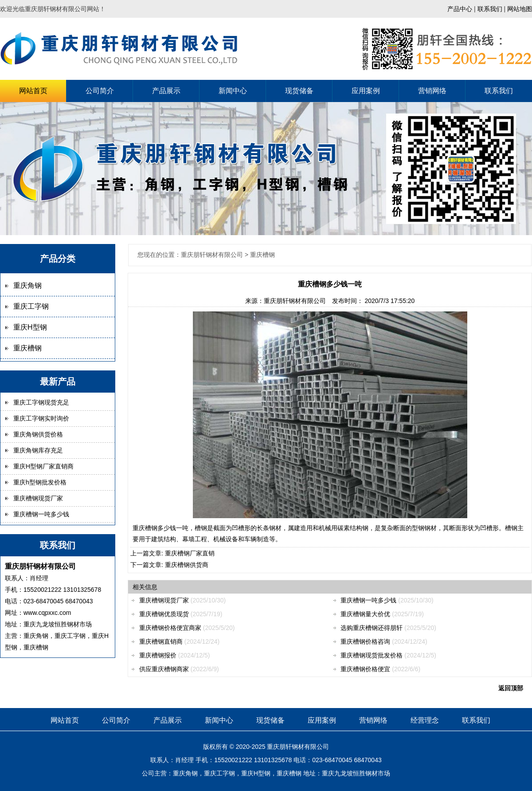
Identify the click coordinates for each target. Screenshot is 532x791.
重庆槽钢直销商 (161, 641)
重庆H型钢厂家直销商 (43, 466)
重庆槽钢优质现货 (164, 614)
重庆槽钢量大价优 (365, 614)
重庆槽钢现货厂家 (38, 498)
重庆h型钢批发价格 (40, 482)
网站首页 (33, 91)
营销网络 (432, 91)
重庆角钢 (27, 285)
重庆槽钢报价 (158, 655)
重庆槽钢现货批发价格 (372, 655)
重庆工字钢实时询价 (41, 418)
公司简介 (100, 91)
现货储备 (299, 91)
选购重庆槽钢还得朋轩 (372, 628)
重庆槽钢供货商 (187, 565)
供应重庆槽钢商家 (164, 669)
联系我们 (490, 9)
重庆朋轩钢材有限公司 (295, 301)
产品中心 (460, 9)
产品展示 (166, 91)
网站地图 (520, 9)
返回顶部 (511, 688)
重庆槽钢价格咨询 (365, 641)
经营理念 (425, 720)
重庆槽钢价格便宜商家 (170, 628)
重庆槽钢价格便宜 (365, 669)
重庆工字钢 (31, 306)
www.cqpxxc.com (47, 613)
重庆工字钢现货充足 (41, 402)
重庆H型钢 (30, 327)
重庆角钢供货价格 (38, 434)
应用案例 (366, 91)
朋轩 (286, 747)
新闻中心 (233, 91)
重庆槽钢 (27, 348)
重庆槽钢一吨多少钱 (41, 514)
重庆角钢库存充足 (38, 450)
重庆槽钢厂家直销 (190, 553)
